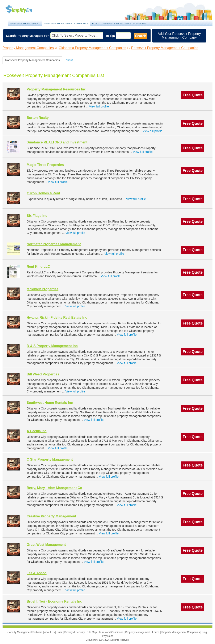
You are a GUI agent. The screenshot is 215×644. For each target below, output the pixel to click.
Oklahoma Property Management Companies (92, 48)
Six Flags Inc (37, 216)
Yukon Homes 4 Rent (43, 193)
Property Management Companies (66, 24)
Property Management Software (125, 24)
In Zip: (111, 36)
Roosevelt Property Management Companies (165, 48)
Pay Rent (107, 636)
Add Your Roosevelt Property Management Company (179, 36)
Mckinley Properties (43, 289)
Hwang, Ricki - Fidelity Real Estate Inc (57, 317)
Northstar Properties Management (54, 244)
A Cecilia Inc (37, 431)
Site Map (92, 632)
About (69, 60)
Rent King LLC (38, 267)
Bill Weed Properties (43, 374)
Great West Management (46, 545)
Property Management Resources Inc (56, 89)
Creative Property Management (51, 516)
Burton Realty (38, 118)
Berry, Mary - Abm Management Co (54, 488)
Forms (156, 632)
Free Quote (193, 95)
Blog (95, 24)
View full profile (99, 106)
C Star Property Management (50, 459)
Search (141, 36)
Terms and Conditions (111, 632)
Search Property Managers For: (28, 36)
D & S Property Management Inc (52, 346)
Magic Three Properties (45, 165)
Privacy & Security (75, 632)
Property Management (24, 10)
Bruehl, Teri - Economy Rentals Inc (54, 601)
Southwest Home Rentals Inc (50, 403)
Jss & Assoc (37, 573)
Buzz (60, 632)
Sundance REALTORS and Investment (57, 142)
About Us (50, 632)
